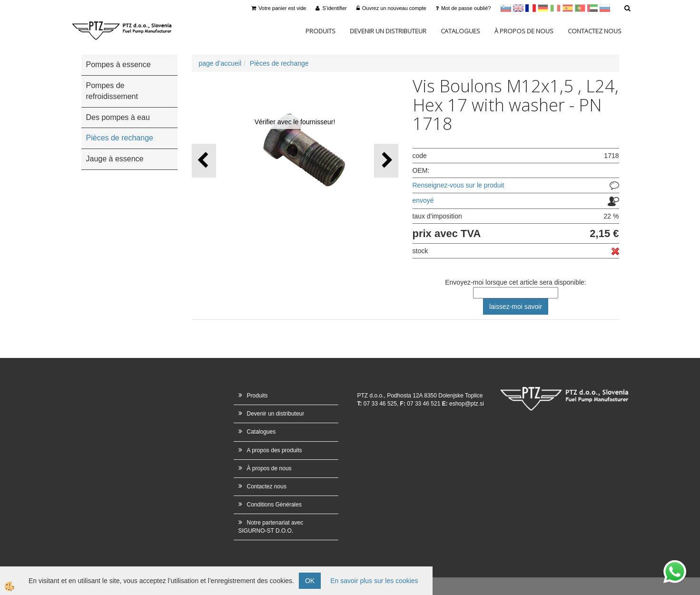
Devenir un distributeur (388, 31)
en (518, 8)
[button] (386, 161)
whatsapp (675, 565)
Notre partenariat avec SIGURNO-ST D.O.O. (271, 527)
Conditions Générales (274, 505)
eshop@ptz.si (467, 404)
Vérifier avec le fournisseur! (295, 122)
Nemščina (543, 8)
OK (310, 581)
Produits (320, 31)
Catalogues (460, 31)
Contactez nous (595, 31)
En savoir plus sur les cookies (374, 581)
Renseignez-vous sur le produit (458, 185)
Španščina (568, 8)
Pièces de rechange (279, 63)
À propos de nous (524, 31)
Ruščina (605, 8)
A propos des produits (275, 450)
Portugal (580, 8)
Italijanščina (555, 8)
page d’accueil (220, 63)
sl (506, 8)
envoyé (423, 200)
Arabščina (592, 8)
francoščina (531, 8)
